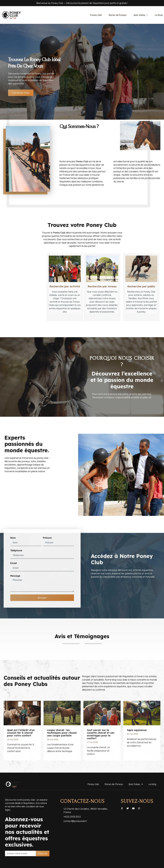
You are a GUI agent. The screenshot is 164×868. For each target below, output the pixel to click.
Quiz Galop (141, 15)
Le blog (159, 15)
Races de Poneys (118, 15)
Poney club (96, 15)
